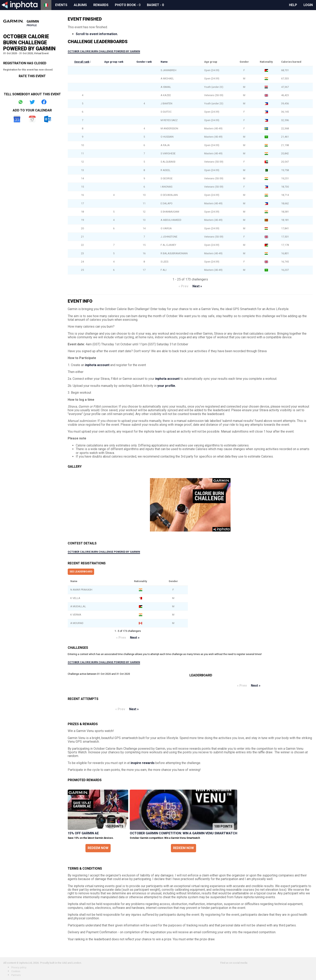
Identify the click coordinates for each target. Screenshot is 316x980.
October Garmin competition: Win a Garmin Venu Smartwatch (183, 833)
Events (61, 5)
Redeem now (98, 848)
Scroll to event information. (97, 34)
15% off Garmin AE (83, 833)
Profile (32, 25)
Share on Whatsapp (21, 102)
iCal (32, 119)
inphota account (97, 365)
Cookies (16, 971)
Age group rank (114, 62)
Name (164, 62)
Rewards (101, 5)
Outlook (48, 119)
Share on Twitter (32, 102)
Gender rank (144, 62)
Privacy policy (19, 968)
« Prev (183, 286)
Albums (80, 5)
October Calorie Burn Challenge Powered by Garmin (104, 51)
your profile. (167, 386)
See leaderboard (81, 572)
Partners (16, 975)
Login (308, 5)
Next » (197, 286)
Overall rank (82, 62)
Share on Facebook (44, 102)
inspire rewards (143, 763)
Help (293, 5)
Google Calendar (17, 119)
